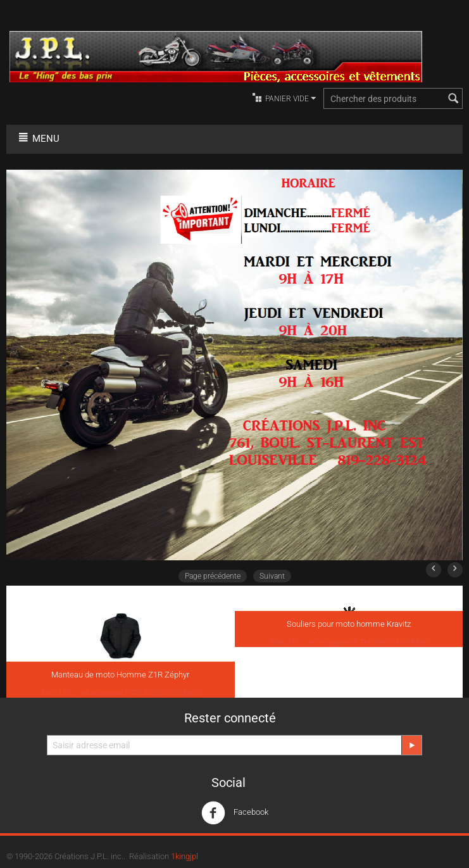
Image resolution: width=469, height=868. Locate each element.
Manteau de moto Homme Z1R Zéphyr (120, 675)
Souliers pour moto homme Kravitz (349, 624)
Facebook (235, 813)
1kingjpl (184, 856)
